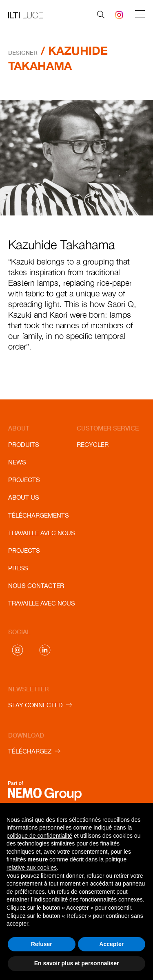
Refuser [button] (42, 944)
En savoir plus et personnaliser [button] (77, 963)
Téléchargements (39, 515)
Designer (23, 53)
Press (18, 568)
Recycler (93, 445)
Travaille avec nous (42, 533)
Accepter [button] (111, 944)
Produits (24, 445)
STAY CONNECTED (35, 705)
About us (24, 497)
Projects (24, 480)
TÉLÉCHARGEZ (30, 751)
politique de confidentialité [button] (39, 836)
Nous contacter (36, 586)
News (17, 462)
